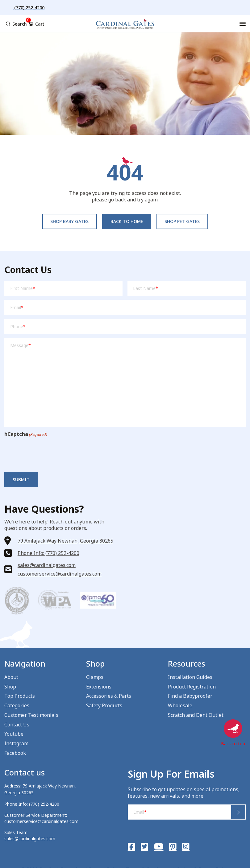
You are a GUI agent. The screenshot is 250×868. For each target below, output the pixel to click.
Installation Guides (190, 677)
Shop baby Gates (69, 221)
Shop (10, 687)
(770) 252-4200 (44, 804)
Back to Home (127, 221)
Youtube (14, 734)
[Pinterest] (173, 847)
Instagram (16, 743)
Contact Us (17, 725)
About (11, 677)
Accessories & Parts (109, 696)
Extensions (99, 687)
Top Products (20, 696)
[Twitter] (144, 847)
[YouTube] (159, 847)
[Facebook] (131, 847)
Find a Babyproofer (190, 696)
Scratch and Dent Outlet (196, 715)
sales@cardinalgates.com (47, 565)
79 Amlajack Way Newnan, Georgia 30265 (65, 541)
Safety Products (104, 705)
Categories (17, 705)
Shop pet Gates (182, 221)
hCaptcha (26, 434)
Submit (21, 479)
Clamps (95, 677)
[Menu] (243, 24)
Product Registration (192, 687)
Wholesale (180, 705)
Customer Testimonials (31, 715)
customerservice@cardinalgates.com (60, 574)
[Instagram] (186, 847)
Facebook (15, 753)
